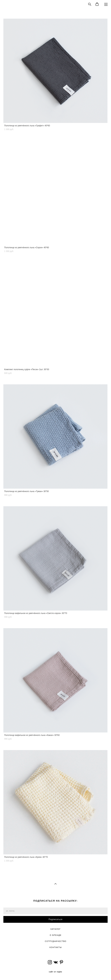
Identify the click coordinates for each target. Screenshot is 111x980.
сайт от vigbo (55, 972)
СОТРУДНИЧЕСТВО (56, 941)
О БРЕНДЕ (56, 935)
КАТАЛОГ (56, 929)
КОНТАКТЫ (56, 947)
